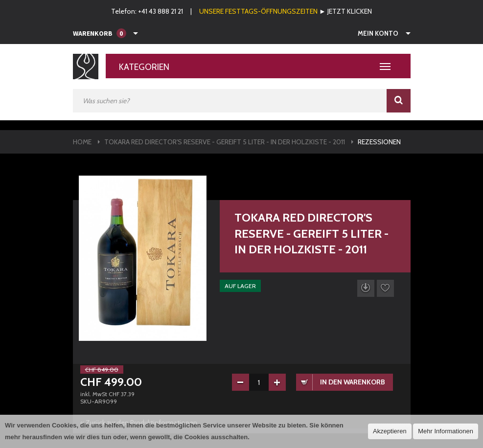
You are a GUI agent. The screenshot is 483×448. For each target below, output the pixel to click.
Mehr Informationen (446, 431)
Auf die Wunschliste (385, 288)
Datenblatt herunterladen (366, 288)
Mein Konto (378, 33)
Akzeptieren (390, 431)
